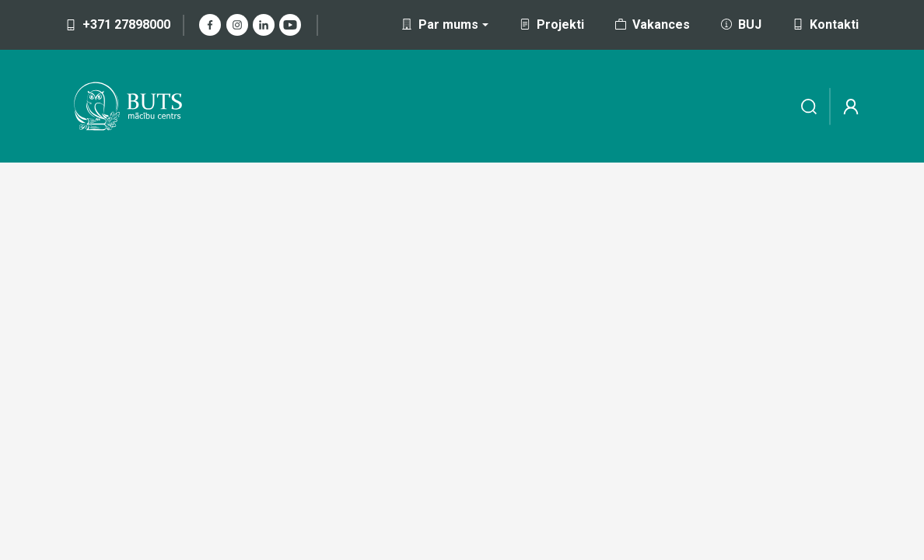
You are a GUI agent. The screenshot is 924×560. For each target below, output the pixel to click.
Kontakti (826, 24)
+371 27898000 (118, 24)
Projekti (552, 24)
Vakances (653, 24)
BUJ (741, 24)
